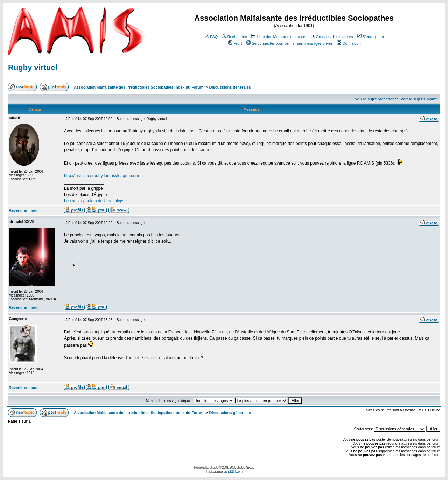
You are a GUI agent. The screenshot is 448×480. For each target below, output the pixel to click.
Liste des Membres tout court (279, 37)
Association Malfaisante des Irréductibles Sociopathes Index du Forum (139, 87)
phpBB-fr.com (234, 471)
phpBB (214, 468)
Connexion (349, 43)
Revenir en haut (23, 210)
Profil (235, 43)
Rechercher (234, 37)
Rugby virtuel (33, 67)
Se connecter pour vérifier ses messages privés (290, 43)
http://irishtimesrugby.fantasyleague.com (101, 176)
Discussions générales (230, 87)
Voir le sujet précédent (375, 99)
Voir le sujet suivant (419, 99)
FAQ (211, 37)
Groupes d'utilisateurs (332, 37)
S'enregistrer (371, 37)
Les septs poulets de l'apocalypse (95, 201)
